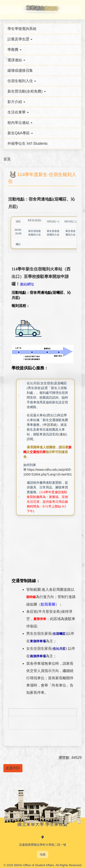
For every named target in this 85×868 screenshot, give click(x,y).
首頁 (7, 159)
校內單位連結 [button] (20, 123)
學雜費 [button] (15, 50)
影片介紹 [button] (16, 102)
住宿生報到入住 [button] (22, 81)
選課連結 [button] (16, 60)
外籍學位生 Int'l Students (27, 143)
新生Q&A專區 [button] (20, 133)
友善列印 (13, 768)
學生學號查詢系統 (22, 29)
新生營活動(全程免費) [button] (27, 91)
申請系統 (50, 425)
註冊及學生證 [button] (20, 39)
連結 (63, 434)
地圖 (43, 855)
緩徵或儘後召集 (20, 70)
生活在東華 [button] (18, 112)
